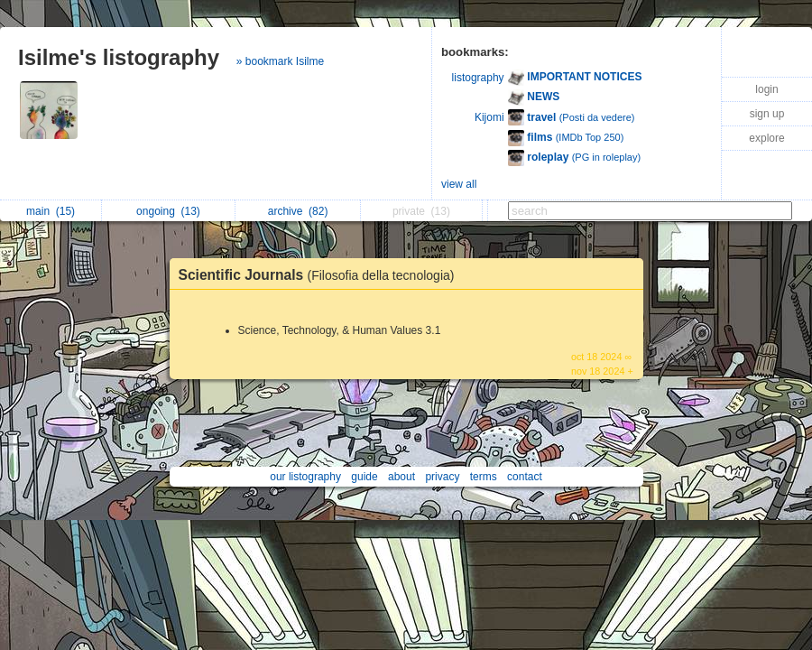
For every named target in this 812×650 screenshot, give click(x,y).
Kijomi (489, 117)
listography (478, 78)
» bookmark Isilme (280, 61)
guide (364, 477)
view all (459, 184)
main (51, 211)
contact (525, 477)
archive (298, 211)
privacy (442, 477)
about (401, 477)
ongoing (168, 211)
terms (484, 477)
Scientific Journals (321, 275)
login (766, 89)
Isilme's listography (119, 57)
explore (766, 138)
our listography (305, 477)
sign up (767, 114)
